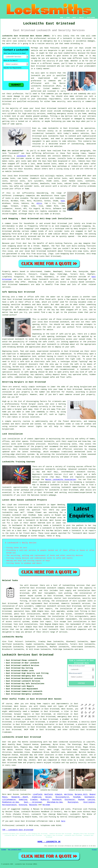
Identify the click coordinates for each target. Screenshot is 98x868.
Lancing (91, 800)
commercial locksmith (46, 606)
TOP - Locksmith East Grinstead (18, 830)
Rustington (73, 802)
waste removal (89, 727)
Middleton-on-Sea (10, 802)
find (10, 642)
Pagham (81, 800)
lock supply (65, 591)
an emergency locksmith (25, 717)
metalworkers (20, 727)
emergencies (46, 598)
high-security (29, 114)
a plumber (65, 719)
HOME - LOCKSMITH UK (49, 842)
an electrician (61, 714)
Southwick (57, 800)
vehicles (71, 141)
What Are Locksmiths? (13, 151)
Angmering (37, 797)
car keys (79, 48)
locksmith (21, 156)
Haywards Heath (20, 797)
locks (54, 164)
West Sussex (13, 794)
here (63, 821)
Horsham (46, 805)
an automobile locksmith (72, 131)
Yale (63, 201)
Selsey (48, 797)
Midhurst (45, 800)
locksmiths (53, 136)
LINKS (68, 18)
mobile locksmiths (14, 171)
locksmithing (78, 144)
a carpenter (53, 722)
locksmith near (19, 515)
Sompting (23, 800)
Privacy (94, 850)
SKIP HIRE (29, 730)
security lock (89, 598)
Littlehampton (9, 800)
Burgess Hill (81, 794)
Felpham (77, 797)
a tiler (65, 711)
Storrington (89, 802)
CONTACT (82, 18)
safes (93, 164)
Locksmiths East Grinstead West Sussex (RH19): (26, 36)
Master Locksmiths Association (61, 480)
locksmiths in (55, 128)
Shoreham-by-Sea (55, 802)
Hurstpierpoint (9, 805)
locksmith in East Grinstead (77, 38)
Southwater (90, 797)
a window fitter (30, 719)
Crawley (34, 800)
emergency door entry (68, 717)
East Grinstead (33, 802)
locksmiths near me (12, 512)
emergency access (65, 114)
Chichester (70, 800)
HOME (62, 18)
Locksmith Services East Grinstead (28, 655)
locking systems (40, 139)
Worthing (68, 794)
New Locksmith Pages (15, 850)
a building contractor (44, 724)
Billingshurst (62, 797)
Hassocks (33, 805)
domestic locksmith (71, 603)
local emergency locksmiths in (30, 518)
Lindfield (37, 794)
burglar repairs (22, 714)
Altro (39, 203)
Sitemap (4, 850)
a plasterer (82, 724)
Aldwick (58, 794)
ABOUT (74, 18)
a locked (20, 121)
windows (44, 116)
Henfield (48, 794)
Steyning (23, 805)
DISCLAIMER (91, 18)
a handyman (34, 711)
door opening (54, 727)
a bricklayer (20, 722)
